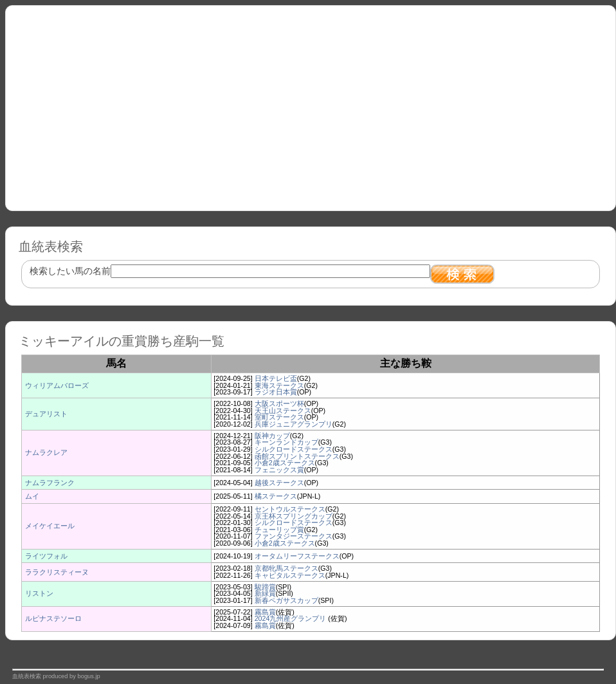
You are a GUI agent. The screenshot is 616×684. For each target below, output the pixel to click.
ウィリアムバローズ (57, 385)
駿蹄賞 (265, 587)
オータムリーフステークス (297, 556)
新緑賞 (265, 593)
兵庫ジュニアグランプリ (294, 424)
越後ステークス (279, 483)
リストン (39, 593)
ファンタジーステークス (294, 536)
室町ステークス (279, 417)
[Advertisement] (311, 104)
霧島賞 (265, 612)
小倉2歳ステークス (285, 463)
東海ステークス (279, 385)
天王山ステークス (283, 411)
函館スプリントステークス (297, 456)
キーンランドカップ (286, 442)
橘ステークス (276, 496)
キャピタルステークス (290, 575)
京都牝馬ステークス (286, 568)
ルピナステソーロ (53, 618)
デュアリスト (46, 414)
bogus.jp (89, 676)
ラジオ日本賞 (276, 392)
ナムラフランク (50, 483)
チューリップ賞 (279, 530)
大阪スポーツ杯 (279, 403)
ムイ (32, 496)
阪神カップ (272, 436)
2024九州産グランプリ (292, 618)
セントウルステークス (290, 509)
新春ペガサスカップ (286, 600)
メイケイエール (50, 526)
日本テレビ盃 (276, 378)
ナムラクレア (46, 452)
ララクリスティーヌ (57, 572)
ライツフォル (46, 556)
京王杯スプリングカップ (294, 516)
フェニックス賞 (279, 470)
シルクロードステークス (294, 449)
